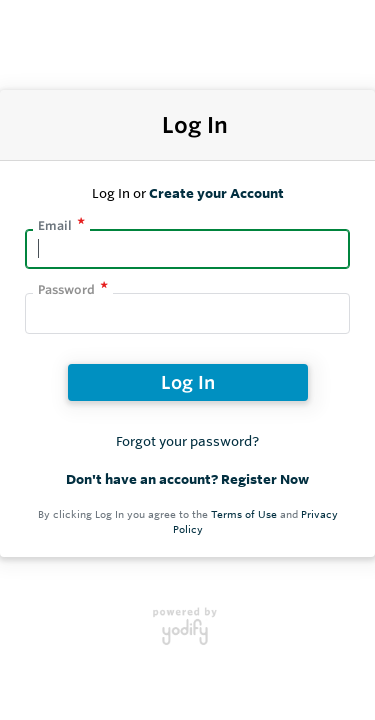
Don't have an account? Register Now (187, 479)
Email (55, 225)
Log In (188, 382)
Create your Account (216, 193)
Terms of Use (244, 514)
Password (66, 289)
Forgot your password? (187, 441)
